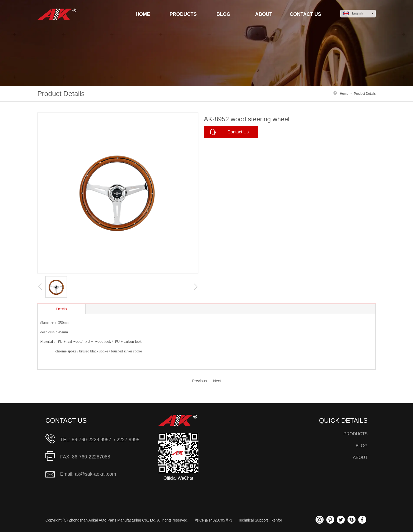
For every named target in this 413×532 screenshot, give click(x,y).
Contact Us (238, 132)
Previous (199, 381)
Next (217, 381)
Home (344, 94)
